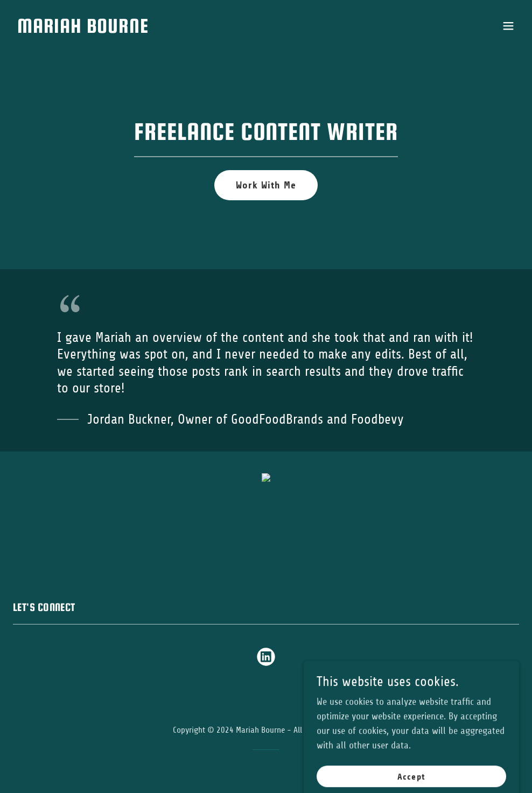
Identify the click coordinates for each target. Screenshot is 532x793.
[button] (508, 26)
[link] (83, 30)
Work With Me (266, 185)
